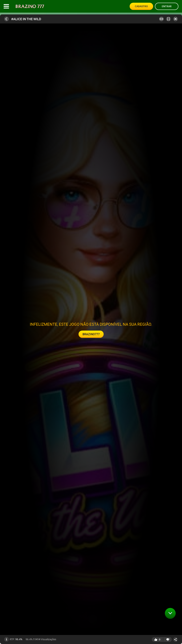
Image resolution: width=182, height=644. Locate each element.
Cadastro (141, 6)
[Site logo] (30, 6)
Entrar (167, 6)
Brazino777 (91, 334)
